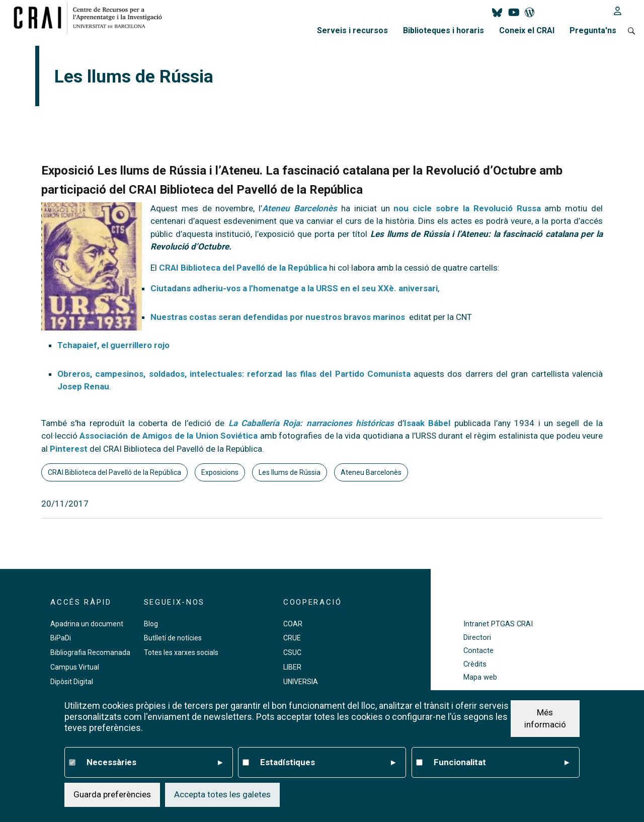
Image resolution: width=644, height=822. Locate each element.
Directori (477, 638)
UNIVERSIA (301, 682)
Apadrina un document (87, 624)
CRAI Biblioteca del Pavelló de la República (242, 268)
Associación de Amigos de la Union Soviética (169, 436)
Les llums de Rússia (290, 472)
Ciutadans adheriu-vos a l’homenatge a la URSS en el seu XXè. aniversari (294, 288)
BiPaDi (61, 638)
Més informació (545, 718)
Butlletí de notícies (173, 638)
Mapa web (480, 677)
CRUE (292, 638)
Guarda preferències (112, 794)
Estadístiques (328, 763)
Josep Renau (83, 386)
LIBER (292, 667)
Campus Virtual (75, 667)
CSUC (292, 652)
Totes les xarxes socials (181, 652)
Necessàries (154, 763)
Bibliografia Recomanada (90, 652)
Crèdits (475, 664)
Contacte (478, 651)
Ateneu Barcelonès (371, 472)
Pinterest (69, 449)
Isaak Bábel (427, 423)
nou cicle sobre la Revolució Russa (467, 208)
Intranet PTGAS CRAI (498, 624)
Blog (151, 624)
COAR (293, 624)
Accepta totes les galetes (222, 794)
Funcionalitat (502, 763)
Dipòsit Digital (72, 682)
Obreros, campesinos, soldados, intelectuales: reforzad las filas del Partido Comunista (234, 374)
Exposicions (220, 472)
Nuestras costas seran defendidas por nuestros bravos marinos (278, 317)
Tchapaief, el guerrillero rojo (113, 345)
